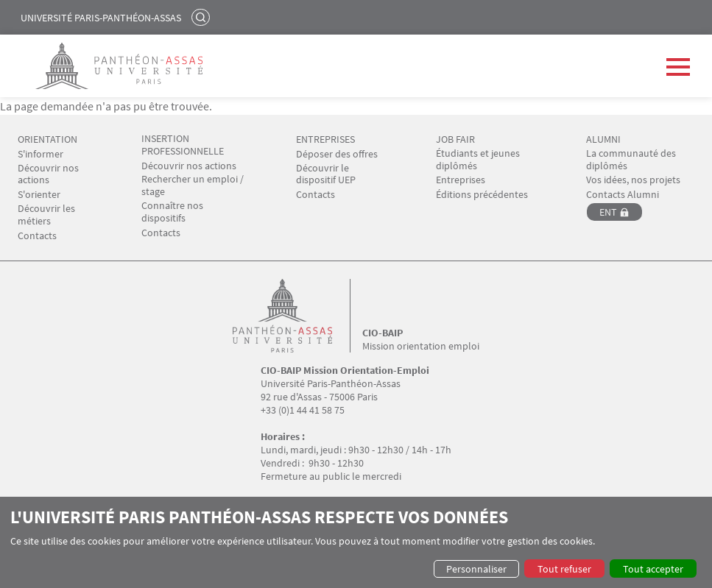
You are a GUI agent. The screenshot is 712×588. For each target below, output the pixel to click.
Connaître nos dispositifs (172, 212)
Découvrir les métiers (46, 215)
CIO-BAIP (383, 333)
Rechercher (202, 17)
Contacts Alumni (623, 195)
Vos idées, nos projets (633, 180)
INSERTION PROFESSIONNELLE (183, 145)
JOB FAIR (455, 139)
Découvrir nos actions (48, 174)
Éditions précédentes (482, 195)
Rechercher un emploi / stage (193, 185)
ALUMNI (603, 139)
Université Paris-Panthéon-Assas (101, 18)
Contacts (37, 236)
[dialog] (356, 542)
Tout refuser (564, 569)
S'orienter (39, 195)
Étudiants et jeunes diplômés (478, 160)
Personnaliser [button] (476, 569)
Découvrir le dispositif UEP (326, 174)
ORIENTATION (47, 139)
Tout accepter (653, 569)
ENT (608, 212)
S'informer (40, 154)
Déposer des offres (337, 154)
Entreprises (461, 180)
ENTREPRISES (325, 139)
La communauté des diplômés (631, 160)
